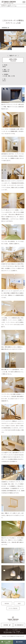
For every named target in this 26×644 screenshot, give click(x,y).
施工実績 (9, 5)
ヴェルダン (14, 5)
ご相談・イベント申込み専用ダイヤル (13, 631)
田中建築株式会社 (4, 5)
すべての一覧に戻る (13, 608)
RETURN (7, 603)
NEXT (19, 603)
